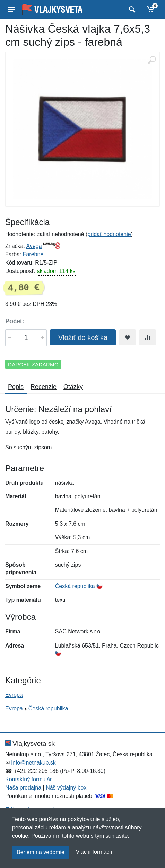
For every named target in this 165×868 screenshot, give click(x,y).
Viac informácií (94, 852)
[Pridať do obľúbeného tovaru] (128, 337)
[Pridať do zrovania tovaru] (148, 337)
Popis (16, 387)
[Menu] (11, 9)
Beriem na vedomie (41, 852)
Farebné (33, 254)
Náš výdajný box (66, 788)
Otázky (73, 387)
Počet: (15, 321)
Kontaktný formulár (28, 779)
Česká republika (75, 586)
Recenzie (44, 387)
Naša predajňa (23, 788)
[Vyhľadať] (131, 9)
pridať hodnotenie (109, 234)
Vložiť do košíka (83, 337)
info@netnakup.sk (33, 763)
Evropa (14, 695)
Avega (34, 246)
